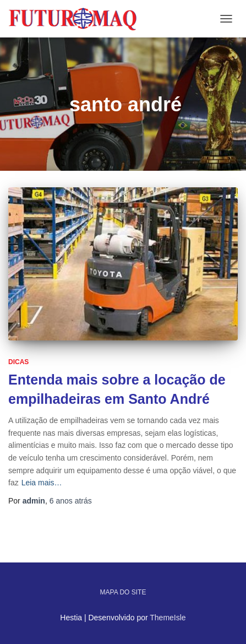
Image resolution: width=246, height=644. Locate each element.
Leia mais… (42, 483)
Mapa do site (123, 592)
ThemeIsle (168, 618)
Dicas (18, 362)
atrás (71, 501)
